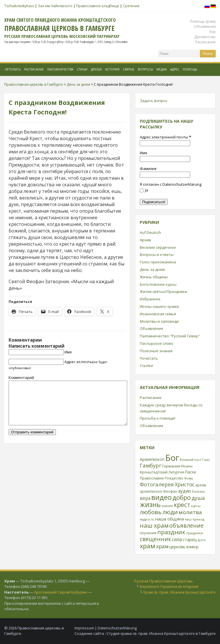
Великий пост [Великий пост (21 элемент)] (191, 460)
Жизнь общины (154, 277)
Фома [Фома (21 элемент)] (188, 478)
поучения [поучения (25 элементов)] (148, 533)
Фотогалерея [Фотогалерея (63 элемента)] (157, 484)
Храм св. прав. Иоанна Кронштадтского (179, 592)
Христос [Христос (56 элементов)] (185, 484)
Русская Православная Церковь (164, 581)
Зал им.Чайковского (55, 6)
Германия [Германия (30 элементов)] (171, 466)
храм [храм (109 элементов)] (148, 546)
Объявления (205, 27)
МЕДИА (162, 69)
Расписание (206, 42)
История (112, 69)
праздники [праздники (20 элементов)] (195, 533)
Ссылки (146, 365)
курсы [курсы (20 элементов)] (196, 506)
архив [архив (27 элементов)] (201, 485)
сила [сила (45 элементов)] (177, 539)
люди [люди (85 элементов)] (170, 512)
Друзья (96, 69)
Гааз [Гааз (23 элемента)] (206, 460)
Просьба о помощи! (158, 418)
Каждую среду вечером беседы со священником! (171, 408)
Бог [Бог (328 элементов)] (172, 458)
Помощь (190, 69)
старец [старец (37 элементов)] (190, 539)
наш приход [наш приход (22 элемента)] (195, 519)
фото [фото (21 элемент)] (202, 540)
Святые (129, 69)
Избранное (150, 299)
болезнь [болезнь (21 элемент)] (199, 491)
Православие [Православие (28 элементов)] (152, 478)
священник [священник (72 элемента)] (155, 539)
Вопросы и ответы (157, 255)
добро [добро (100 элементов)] (182, 497)
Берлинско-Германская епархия (169, 586)
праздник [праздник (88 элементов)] (171, 532)
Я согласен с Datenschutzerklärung (171, 184)
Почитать (149, 358)
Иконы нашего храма (159, 306)
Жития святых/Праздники (163, 291)
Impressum (84, 628)
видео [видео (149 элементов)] (161, 497)
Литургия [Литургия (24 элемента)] (176, 472)
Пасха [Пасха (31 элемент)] (190, 472)
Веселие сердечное (158, 247)
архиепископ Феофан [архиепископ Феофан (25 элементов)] (159, 491)
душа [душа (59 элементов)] (198, 498)
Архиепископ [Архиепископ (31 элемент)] (152, 459)
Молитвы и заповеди (159, 321)
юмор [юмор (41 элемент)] (192, 547)
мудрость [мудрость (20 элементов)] (147, 519)
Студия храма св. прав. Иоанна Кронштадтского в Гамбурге (161, 633)
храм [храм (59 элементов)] (162, 546)
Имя (68, 352)
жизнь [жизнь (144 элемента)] (150, 504)
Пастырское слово (157, 343)
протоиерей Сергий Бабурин (61, 592)
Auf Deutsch (150, 232)
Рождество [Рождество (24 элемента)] (174, 478)
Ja (144, 190)
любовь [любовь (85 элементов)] (151, 512)
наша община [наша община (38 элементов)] (170, 519)
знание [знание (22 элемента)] (167, 506)
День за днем (152, 269)
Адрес (175, 69)
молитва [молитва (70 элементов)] (190, 512)
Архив (145, 240)
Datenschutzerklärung (117, 628)
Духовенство (205, 37)
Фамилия (148, 169)
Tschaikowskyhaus (19, 6)
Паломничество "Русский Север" (170, 336)
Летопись (13, 69)
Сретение (131, 6)
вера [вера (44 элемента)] (145, 498)
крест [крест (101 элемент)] (182, 505)
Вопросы (145, 69)
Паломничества (60, 69)
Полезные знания (156, 351)
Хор (212, 32)
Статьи (82, 69)
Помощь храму (203, 21)
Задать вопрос (154, 101)
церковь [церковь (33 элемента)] (177, 547)
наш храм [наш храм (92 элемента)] (154, 525)
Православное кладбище (98, 6)
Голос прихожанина (158, 262)
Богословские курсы (158, 284)
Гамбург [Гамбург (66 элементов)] (151, 465)
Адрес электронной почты (165, 137)
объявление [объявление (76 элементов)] (186, 525)
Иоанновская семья (158, 314)
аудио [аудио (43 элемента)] (185, 491)
